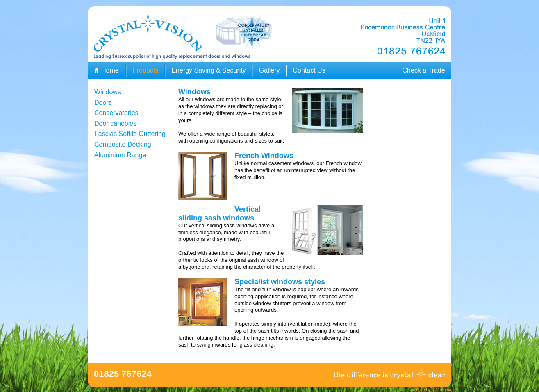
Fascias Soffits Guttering (130, 134)
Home (110, 70)
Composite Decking (123, 144)
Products (145, 70)
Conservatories (116, 113)
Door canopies (115, 123)
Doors (103, 103)
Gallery (269, 70)
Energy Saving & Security (208, 70)
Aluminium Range (120, 155)
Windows (108, 92)
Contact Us (309, 70)
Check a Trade (424, 70)
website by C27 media (431, 390)
